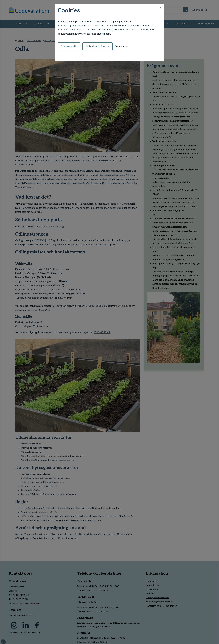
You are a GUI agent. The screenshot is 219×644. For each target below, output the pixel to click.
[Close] (161, 8)
